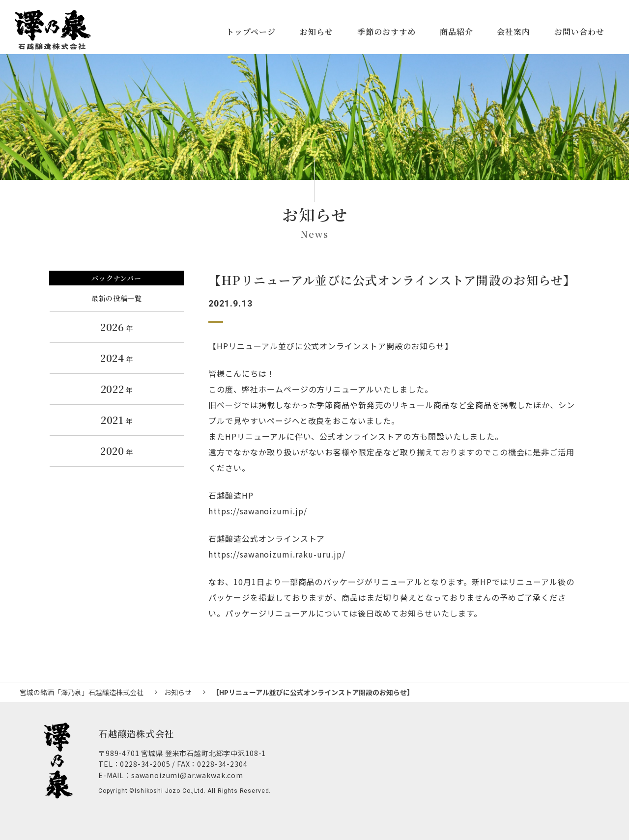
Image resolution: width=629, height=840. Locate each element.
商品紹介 (457, 32)
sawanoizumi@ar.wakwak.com (187, 775)
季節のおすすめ (386, 32)
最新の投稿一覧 (116, 298)
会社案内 (514, 32)
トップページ (251, 32)
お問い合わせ (579, 32)
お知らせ (316, 32)
